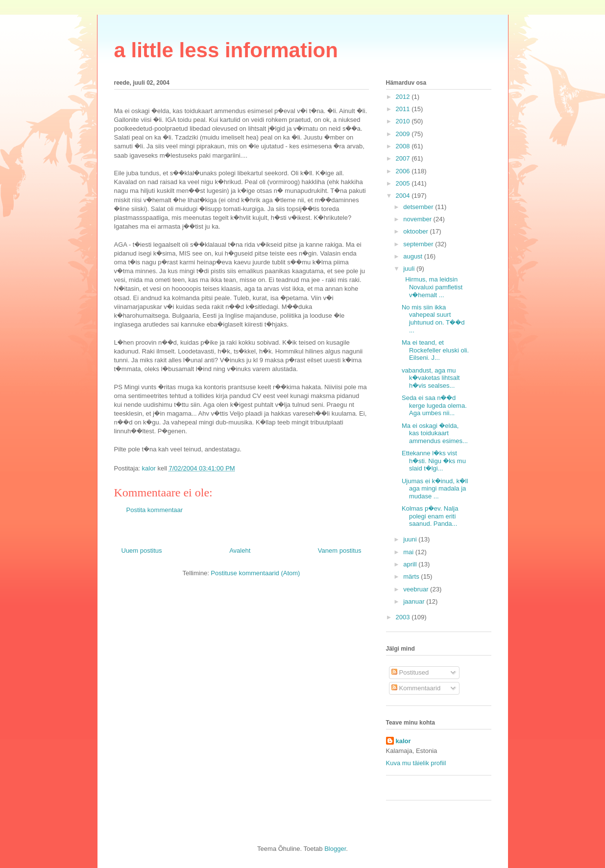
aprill (411, 564)
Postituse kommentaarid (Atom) (255, 573)
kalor (403, 741)
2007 (404, 158)
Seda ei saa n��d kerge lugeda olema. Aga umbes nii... (434, 405)
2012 (404, 97)
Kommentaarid (416, 688)
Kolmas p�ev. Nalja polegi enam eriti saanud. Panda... (430, 516)
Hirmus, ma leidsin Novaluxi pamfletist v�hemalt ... (432, 287)
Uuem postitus (142, 551)
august (414, 256)
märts (412, 576)
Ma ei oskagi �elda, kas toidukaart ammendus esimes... (435, 433)
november (418, 219)
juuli (410, 269)
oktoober (416, 231)
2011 (404, 109)
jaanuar (415, 601)
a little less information (226, 50)
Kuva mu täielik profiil (416, 763)
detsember (419, 207)
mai (409, 552)
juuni (411, 539)
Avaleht (240, 551)
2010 (404, 121)
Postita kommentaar (155, 510)
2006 (404, 171)
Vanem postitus (340, 551)
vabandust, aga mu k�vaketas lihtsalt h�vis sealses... (431, 378)
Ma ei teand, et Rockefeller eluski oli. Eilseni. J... (435, 350)
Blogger (335, 849)
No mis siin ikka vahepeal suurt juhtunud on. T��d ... (433, 319)
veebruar (417, 589)
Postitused (410, 672)
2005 (404, 183)
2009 (404, 134)
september (419, 244)
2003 (404, 617)
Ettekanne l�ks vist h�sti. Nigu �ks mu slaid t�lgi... (434, 461)
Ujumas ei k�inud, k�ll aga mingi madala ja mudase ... (435, 489)
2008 (404, 146)
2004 (404, 196)
